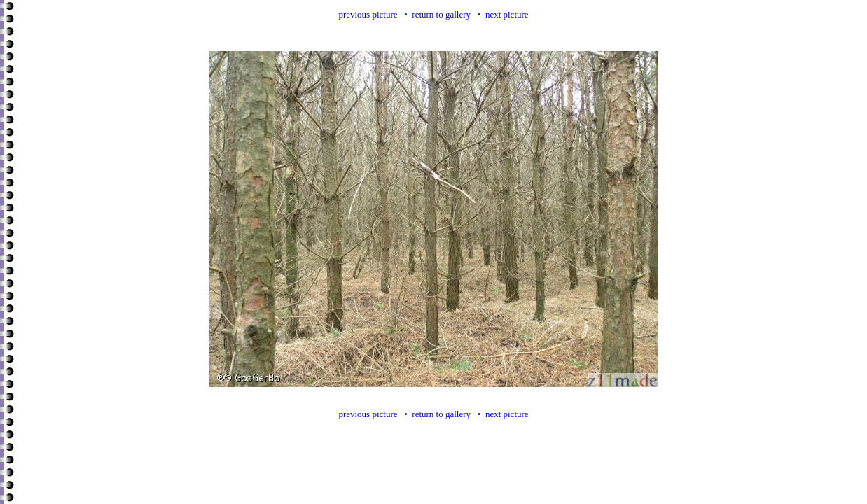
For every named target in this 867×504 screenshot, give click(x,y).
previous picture (368, 14)
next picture (507, 14)
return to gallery (441, 14)
